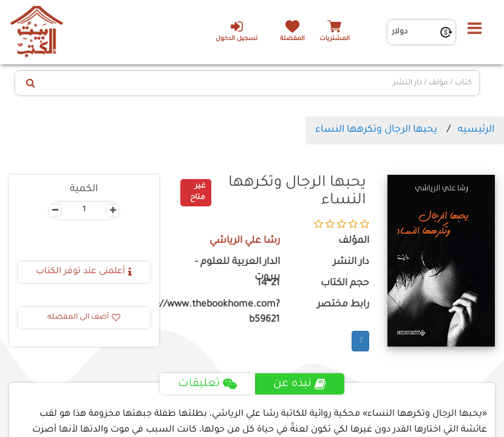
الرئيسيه (476, 130)
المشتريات (335, 39)
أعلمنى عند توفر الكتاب (84, 272)
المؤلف (354, 241)
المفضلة (292, 39)
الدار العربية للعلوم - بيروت (237, 270)
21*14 (268, 284)
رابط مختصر (343, 305)
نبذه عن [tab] (300, 384)
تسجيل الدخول (237, 31)
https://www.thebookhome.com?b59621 (229, 313)
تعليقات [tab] (207, 384)
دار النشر (351, 263)
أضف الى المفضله (84, 317)
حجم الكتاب (345, 284)
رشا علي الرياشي (245, 241)
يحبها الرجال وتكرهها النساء (376, 130)
